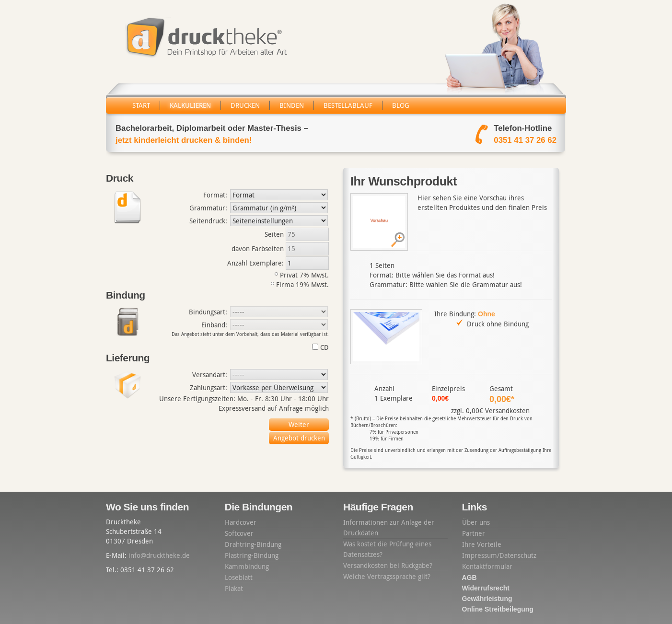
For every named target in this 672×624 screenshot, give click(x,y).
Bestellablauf (348, 105)
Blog (401, 105)
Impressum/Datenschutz (499, 555)
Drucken (245, 105)
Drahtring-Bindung (253, 544)
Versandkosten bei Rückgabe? (388, 565)
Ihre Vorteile (482, 544)
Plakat (234, 588)
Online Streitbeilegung (498, 609)
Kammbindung (247, 566)
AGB (469, 578)
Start (141, 105)
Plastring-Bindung (252, 555)
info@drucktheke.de (159, 555)
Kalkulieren (190, 105)
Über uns (476, 522)
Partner (474, 533)
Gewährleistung (487, 599)
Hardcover (241, 522)
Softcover (239, 533)
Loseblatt (239, 577)
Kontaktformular (487, 566)
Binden (292, 105)
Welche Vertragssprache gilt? (387, 576)
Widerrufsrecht (486, 588)
